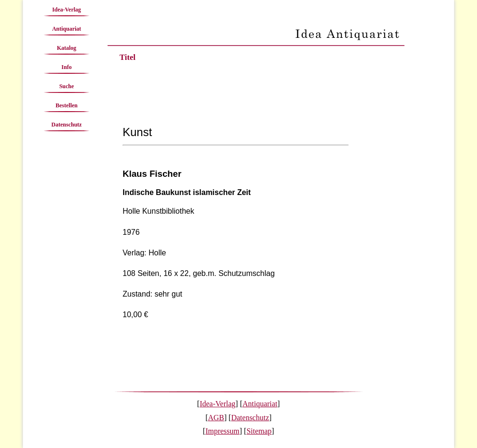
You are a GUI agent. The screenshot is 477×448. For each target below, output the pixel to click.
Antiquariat (67, 29)
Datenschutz (66, 125)
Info (66, 67)
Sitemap (259, 431)
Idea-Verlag (67, 10)
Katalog (67, 48)
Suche (67, 86)
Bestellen (67, 105)
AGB (216, 418)
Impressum (222, 431)
